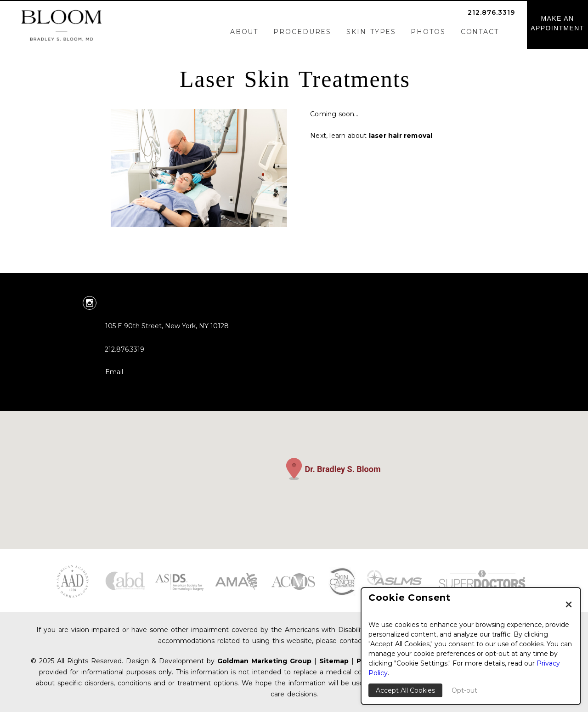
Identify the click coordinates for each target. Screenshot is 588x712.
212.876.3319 (491, 12)
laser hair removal (401, 136)
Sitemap (334, 661)
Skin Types (371, 32)
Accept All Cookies (405, 690)
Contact (480, 32)
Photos (428, 32)
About (244, 32)
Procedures (302, 32)
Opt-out (464, 690)
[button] (294, 469)
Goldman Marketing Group (264, 661)
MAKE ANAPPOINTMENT (557, 23)
